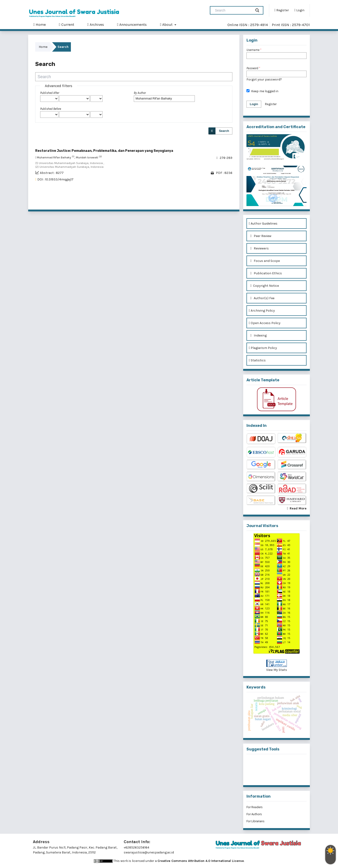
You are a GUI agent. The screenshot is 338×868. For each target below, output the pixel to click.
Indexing (258, 335)
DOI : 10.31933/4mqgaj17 (55, 179)
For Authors (254, 814)
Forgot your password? (264, 79)
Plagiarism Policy (263, 348)
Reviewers (259, 248)
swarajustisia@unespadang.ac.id (149, 852)
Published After (50, 93)
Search (224, 131)
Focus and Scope (264, 261)
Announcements (132, 25)
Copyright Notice (264, 286)
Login (299, 10)
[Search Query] (233, 10)
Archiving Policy (262, 311)
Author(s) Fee (262, 298)
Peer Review (260, 236)
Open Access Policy (265, 323)
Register (282, 10)
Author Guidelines (263, 224)
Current (67, 25)
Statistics (257, 360)
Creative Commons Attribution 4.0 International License (201, 861)
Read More (298, 508)
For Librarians (255, 821)
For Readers (255, 807)
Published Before (51, 109)
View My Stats (277, 670)
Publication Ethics (265, 273)
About (167, 25)
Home (40, 25)
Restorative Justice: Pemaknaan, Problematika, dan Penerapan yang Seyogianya (104, 151)
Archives (96, 25)
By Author (140, 93)
